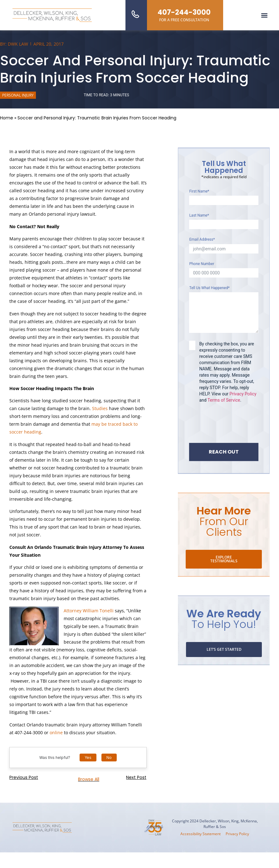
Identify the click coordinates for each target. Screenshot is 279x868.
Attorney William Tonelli (89, 611)
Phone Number (202, 264)
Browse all (89, 779)
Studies (100, 408)
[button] (264, 15)
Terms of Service (224, 400)
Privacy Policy (243, 394)
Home (7, 118)
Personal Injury (18, 95)
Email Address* (202, 239)
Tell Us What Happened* (209, 288)
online (56, 733)
